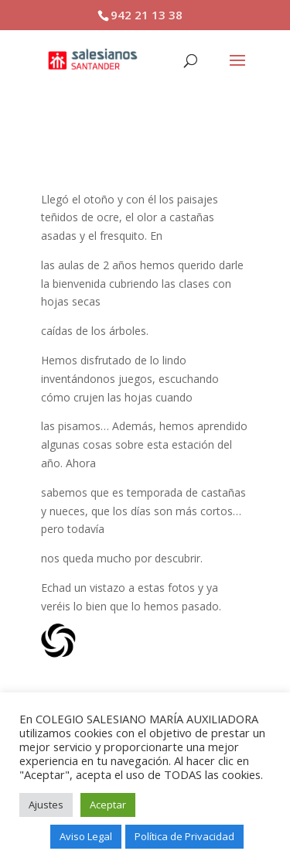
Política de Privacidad (184, 836)
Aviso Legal (86, 836)
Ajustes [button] (46, 805)
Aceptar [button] (108, 805)
